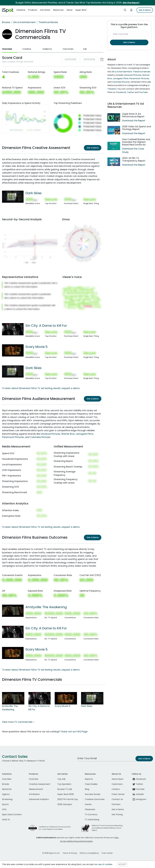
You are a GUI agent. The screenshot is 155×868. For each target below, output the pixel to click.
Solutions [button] (21, 10)
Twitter (131, 92)
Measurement (36, 789)
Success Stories (93, 794)
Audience (47, 49)
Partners (116, 804)
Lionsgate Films (85, 434)
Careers (116, 789)
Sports (5, 804)
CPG (4, 809)
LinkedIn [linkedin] (138, 794)
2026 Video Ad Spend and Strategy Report (137, 128)
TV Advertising (92, 820)
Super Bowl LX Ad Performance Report (133, 115)
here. (117, 838)
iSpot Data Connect (12, 814)
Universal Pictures (50, 434)
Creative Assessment (40, 784)
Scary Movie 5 (37, 347)
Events (88, 804)
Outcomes (68, 49)
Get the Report (131, 3)
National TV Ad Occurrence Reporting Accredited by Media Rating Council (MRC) (107, 828)
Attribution (34, 794)
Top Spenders (64, 784)
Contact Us (117, 799)
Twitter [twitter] (137, 784)
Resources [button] (58, 10)
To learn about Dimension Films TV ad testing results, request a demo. (41, 388)
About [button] (70, 10)
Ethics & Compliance (89, 853)
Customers (117, 784)
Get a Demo (93, 148)
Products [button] (33, 10)
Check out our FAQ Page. (74, 732)
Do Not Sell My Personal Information (77, 841)
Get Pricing (117, 814)
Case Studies (91, 784)
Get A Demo (145, 10)
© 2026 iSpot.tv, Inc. (51, 853)
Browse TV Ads (65, 789)
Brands (6, 784)
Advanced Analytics (39, 799)
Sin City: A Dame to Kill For (46, 326)
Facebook (121, 92)
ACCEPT (122, 864)
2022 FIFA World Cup (68, 799)
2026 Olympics (65, 804)
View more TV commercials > (18, 722)
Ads (85, 49)
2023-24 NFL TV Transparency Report (134, 159)
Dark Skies (34, 193)
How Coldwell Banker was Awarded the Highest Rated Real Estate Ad (136, 142)
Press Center (118, 794)
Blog (87, 789)
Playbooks (90, 809)
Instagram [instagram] (139, 799)
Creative (27, 49)
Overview (7, 49)
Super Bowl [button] (81, 10)
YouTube (143, 92)
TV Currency (91, 814)
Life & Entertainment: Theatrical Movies (131, 72)
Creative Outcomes (95, 799)
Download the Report (134, 121)
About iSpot (117, 779)
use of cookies (105, 864)
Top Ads (61, 779)
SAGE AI (6, 820)
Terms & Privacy (70, 853)
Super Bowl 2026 (66, 794)
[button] (82, 59)
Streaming (7, 799)
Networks (7, 789)
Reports (89, 779)
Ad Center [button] (45, 10)
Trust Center (107, 853)
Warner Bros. (68, 434)
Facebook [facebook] (139, 779)
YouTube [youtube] (138, 789)
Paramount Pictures (13, 437)
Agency (6, 794)
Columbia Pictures (40, 437)
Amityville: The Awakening (46, 607)
